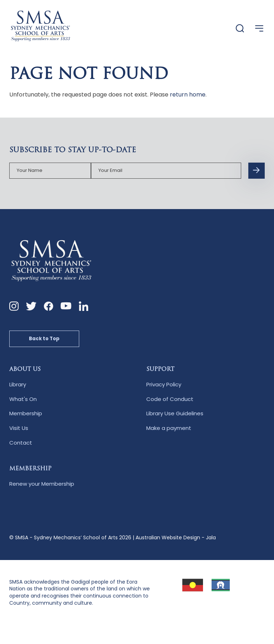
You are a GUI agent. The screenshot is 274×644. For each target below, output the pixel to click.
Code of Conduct (170, 399)
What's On (23, 399)
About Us (25, 370)
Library (18, 384)
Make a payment (169, 428)
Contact (21, 443)
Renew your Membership (42, 484)
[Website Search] (240, 29)
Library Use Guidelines (175, 413)
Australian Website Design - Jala (176, 538)
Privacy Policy (164, 384)
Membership (26, 413)
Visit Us (19, 428)
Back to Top (44, 339)
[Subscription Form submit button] (257, 171)
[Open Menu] (259, 29)
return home (188, 95)
